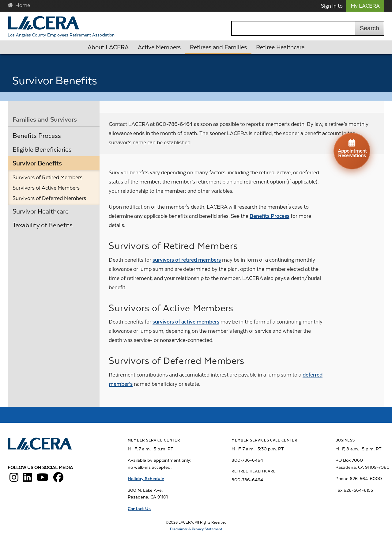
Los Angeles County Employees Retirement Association (61, 35)
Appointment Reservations (352, 148)
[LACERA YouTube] (43, 479)
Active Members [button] (159, 47)
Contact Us (139, 509)
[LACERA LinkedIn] (27, 479)
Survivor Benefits (37, 163)
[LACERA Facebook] (58, 479)
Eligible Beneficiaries (42, 150)
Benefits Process (37, 136)
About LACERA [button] (108, 47)
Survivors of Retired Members (47, 177)
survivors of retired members (187, 260)
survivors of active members (186, 322)
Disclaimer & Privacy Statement (196, 529)
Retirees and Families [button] (218, 47)
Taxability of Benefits (43, 225)
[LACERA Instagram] (14, 479)
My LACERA (365, 6)
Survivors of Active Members (46, 188)
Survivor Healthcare (41, 211)
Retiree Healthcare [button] (280, 47)
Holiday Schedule (146, 479)
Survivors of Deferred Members (49, 198)
